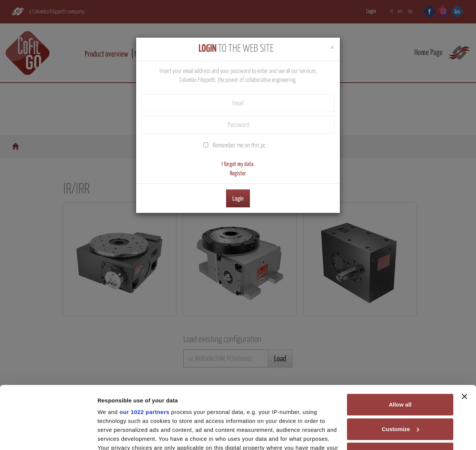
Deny (400, 394)
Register (238, 173)
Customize (401, 370)
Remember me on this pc (239, 146)
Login (238, 199)
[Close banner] (464, 338)
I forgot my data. (238, 164)
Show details (115, 435)
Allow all (400, 346)
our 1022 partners (144, 353)
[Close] (332, 47)
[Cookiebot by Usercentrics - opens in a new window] (48, 435)
